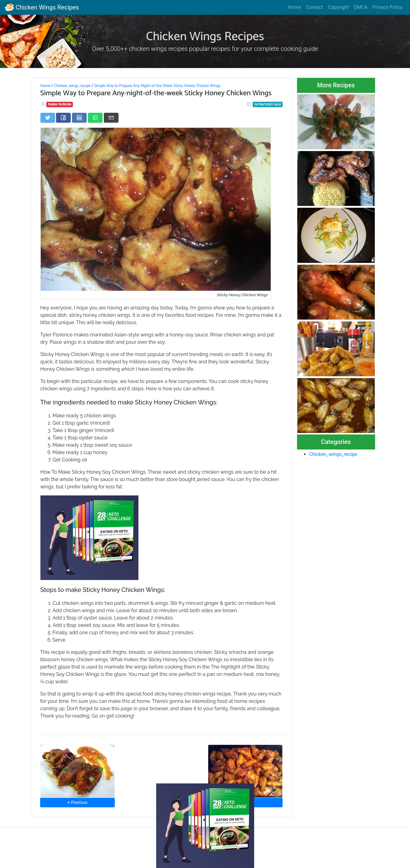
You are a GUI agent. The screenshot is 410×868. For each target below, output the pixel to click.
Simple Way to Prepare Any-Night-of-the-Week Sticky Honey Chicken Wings (157, 86)
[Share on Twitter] (48, 118)
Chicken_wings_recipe (72, 86)
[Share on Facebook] (63, 118)
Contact (314, 7)
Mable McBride (60, 104)
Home (294, 7)
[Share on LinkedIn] (79, 118)
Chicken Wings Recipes (42, 7)
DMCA (361, 7)
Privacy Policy (388, 7)
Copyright (338, 7)
